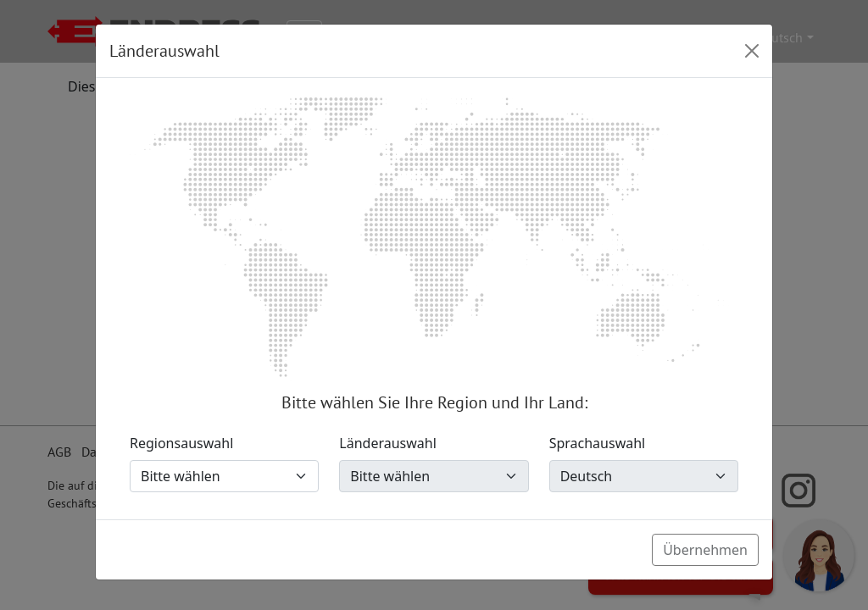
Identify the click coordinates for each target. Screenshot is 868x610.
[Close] (752, 51)
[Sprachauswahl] (644, 476)
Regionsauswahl (181, 443)
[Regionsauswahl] (224, 476)
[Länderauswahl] (434, 476)
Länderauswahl (388, 443)
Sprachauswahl (598, 443)
